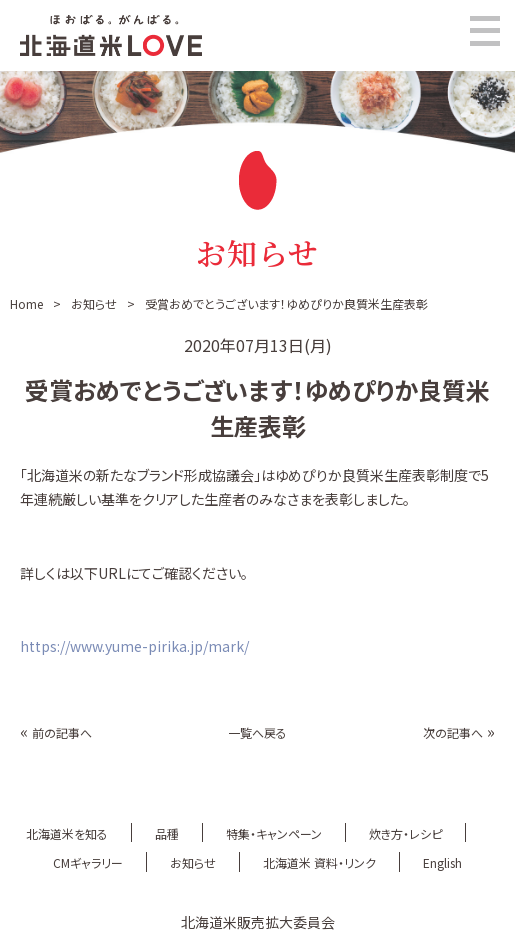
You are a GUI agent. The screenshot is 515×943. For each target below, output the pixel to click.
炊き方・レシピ (405, 833)
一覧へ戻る (257, 732)
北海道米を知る (67, 833)
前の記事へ (62, 732)
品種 (167, 833)
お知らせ (94, 303)
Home (26, 303)
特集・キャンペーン (274, 833)
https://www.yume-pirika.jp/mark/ (134, 646)
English (442, 862)
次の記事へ (453, 732)
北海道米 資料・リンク (319, 862)
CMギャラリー (88, 862)
